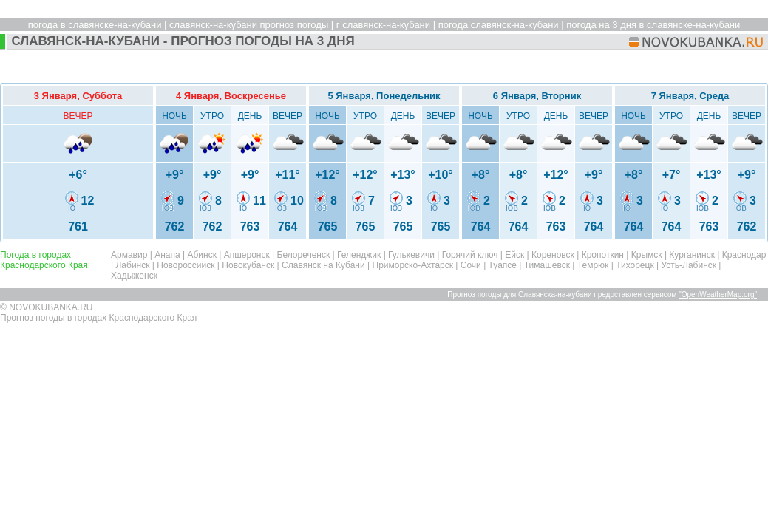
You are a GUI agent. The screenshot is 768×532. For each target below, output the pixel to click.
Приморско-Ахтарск (413, 265)
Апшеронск (247, 255)
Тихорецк (635, 265)
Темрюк (593, 265)
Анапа (167, 255)
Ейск (514, 255)
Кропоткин (603, 255)
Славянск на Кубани (323, 265)
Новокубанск (248, 265)
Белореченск (304, 255)
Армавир (129, 255)
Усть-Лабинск (689, 265)
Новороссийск (186, 265)
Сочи (471, 265)
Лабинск (132, 265)
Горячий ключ (470, 255)
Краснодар (744, 255)
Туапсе (503, 265)
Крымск (647, 255)
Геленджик (359, 255)
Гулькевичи (411, 255)
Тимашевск (547, 265)
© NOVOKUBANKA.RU (47, 307)
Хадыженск (134, 276)
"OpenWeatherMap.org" (718, 294)
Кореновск (553, 255)
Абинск (201, 255)
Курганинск (692, 255)
